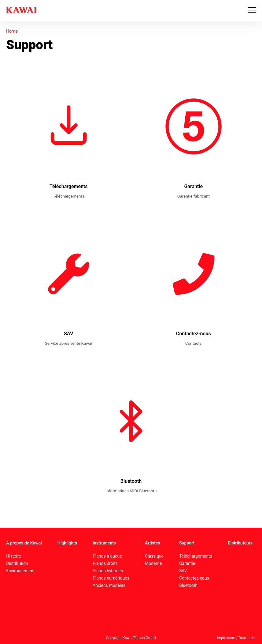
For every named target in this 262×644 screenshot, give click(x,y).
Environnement (20, 571)
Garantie (187, 563)
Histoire (14, 556)
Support (187, 543)
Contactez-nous (194, 578)
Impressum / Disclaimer (236, 638)
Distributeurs (240, 543)
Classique (154, 556)
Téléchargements (196, 556)
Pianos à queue (107, 556)
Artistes (153, 543)
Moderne (153, 563)
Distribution (17, 563)
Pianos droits (105, 563)
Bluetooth (188, 585)
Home (12, 31)
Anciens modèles (109, 585)
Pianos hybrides (108, 571)
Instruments (104, 543)
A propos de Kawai (24, 543)
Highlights (67, 543)
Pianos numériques (111, 578)
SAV (183, 571)
